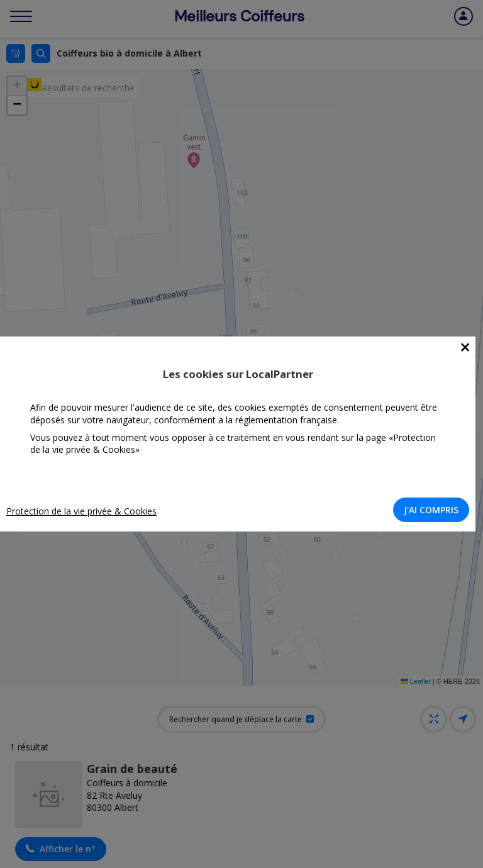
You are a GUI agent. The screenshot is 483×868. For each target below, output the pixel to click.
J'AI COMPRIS (431, 510)
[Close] (465, 348)
